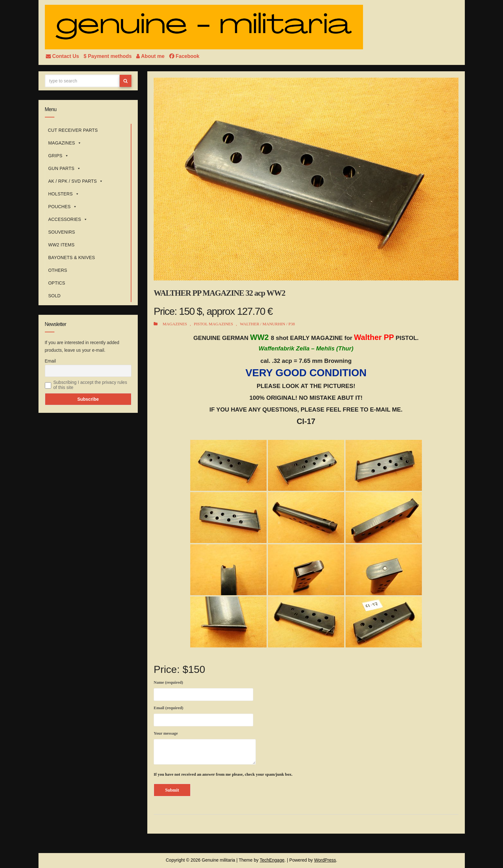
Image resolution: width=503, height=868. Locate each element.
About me (151, 56)
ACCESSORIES (68, 219)
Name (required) (203, 689)
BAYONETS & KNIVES (72, 258)
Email (50, 361)
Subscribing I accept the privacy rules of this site (90, 385)
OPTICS (57, 283)
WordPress (325, 860)
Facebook (184, 56)
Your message (205, 748)
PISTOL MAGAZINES (213, 324)
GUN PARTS (65, 168)
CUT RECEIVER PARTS (73, 130)
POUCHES (63, 207)
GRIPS (59, 156)
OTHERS (58, 270)
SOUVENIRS (62, 232)
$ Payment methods (108, 56)
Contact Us (63, 56)
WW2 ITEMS (62, 245)
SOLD (55, 296)
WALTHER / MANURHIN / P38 (267, 324)
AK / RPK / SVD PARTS (76, 181)
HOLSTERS (64, 194)
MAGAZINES (65, 143)
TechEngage (272, 860)
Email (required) (203, 715)
